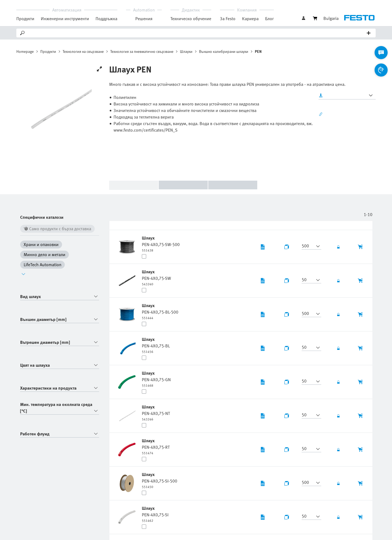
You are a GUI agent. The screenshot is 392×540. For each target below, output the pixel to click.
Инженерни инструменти (65, 19)
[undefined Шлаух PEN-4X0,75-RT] (156, 446)
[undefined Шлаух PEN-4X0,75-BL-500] (160, 311)
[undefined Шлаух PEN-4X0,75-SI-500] (160, 480)
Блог (269, 19)
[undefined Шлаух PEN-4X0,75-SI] (155, 514)
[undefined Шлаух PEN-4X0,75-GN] (156, 379)
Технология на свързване (83, 51)
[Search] (197, 33)
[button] (308, 246)
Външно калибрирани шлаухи (224, 51)
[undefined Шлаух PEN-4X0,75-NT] (156, 412)
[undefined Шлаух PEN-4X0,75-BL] (156, 345)
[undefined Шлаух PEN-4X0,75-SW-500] (161, 244)
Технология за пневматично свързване (142, 51)
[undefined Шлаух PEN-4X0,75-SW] (156, 277)
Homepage (25, 51)
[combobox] (60, 297)
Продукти (48, 51)
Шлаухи (186, 51)
